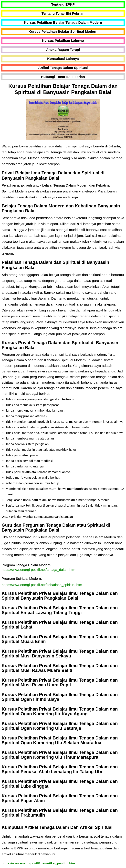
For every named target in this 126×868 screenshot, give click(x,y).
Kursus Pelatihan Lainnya (63, 41)
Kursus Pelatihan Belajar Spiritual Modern (63, 31)
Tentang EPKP (63, 4)
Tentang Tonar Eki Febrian (63, 13)
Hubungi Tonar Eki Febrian (63, 77)
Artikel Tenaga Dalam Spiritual (63, 68)
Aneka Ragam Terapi (63, 50)
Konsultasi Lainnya (63, 59)
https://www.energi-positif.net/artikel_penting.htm (38, 863)
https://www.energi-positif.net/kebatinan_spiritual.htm (42, 585)
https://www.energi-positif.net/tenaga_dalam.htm (38, 570)
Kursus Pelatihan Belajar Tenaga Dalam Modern (63, 22)
